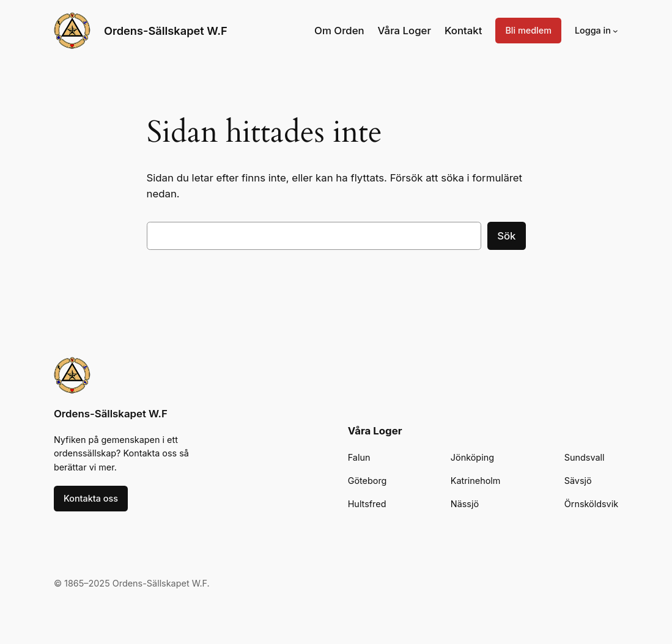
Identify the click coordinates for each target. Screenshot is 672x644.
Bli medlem (528, 30)
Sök (506, 236)
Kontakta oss (91, 498)
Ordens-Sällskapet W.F (166, 31)
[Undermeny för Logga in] (615, 31)
